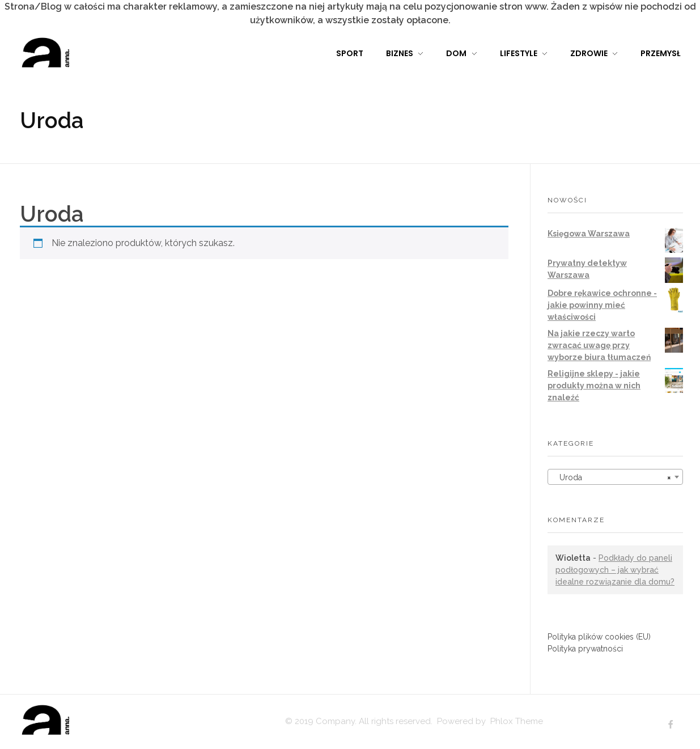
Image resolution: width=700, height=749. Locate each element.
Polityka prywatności (585, 649)
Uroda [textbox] (612, 477)
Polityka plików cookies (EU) (599, 637)
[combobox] (615, 477)
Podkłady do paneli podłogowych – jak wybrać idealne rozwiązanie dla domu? (615, 570)
